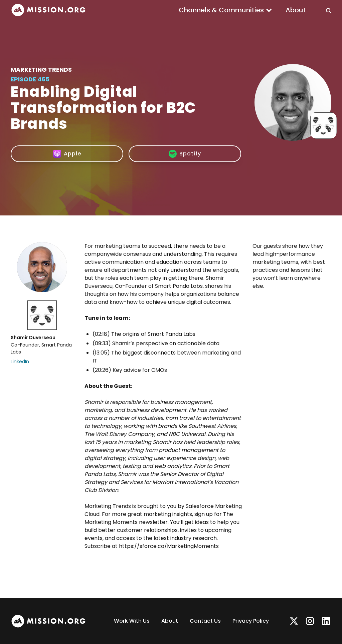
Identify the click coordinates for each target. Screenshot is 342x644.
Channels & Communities (221, 10)
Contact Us (205, 621)
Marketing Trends (41, 70)
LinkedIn (20, 362)
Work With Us (132, 621)
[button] (225, 10)
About (296, 10)
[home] (48, 10)
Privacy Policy (251, 621)
